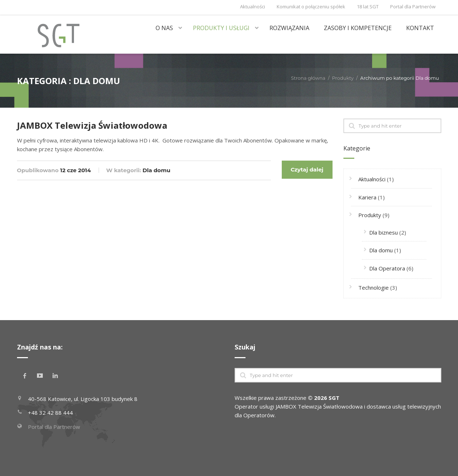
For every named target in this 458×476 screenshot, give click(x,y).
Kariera (367, 197)
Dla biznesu (383, 232)
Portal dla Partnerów (413, 7)
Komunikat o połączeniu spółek (311, 7)
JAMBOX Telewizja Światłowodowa (92, 125)
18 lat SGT (368, 7)
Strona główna (308, 78)
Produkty (343, 78)
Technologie (374, 287)
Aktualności (253, 7)
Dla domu (156, 170)
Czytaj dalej (307, 169)
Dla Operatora (387, 268)
